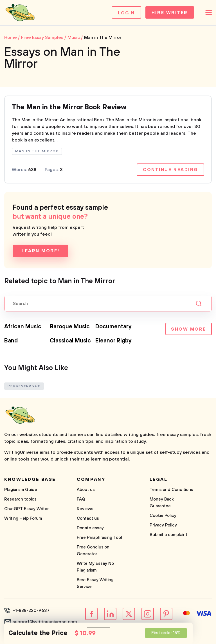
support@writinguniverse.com (45, 622)
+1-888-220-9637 (31, 610)
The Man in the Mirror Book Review (69, 108)
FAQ (81, 499)
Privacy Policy (163, 525)
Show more (189, 329)
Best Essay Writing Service (95, 583)
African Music (23, 327)
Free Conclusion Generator (93, 551)
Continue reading (170, 170)
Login (126, 13)
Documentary (113, 327)
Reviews (85, 509)
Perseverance (24, 386)
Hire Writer (170, 13)
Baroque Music (70, 327)
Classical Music (70, 341)
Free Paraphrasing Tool (99, 538)
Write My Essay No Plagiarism (95, 567)
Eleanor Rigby (113, 341)
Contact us (88, 518)
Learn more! (40, 251)
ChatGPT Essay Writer (26, 509)
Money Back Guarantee (162, 503)
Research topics (20, 499)
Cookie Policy (163, 516)
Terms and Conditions (171, 490)
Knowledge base (30, 479)
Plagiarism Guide (21, 490)
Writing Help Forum (23, 518)
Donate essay (90, 528)
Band (11, 341)
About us (86, 490)
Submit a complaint (168, 535)
